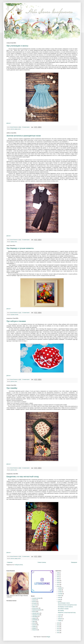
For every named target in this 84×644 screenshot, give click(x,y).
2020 (58, 579)
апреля (60, 615)
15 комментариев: (26, 556)
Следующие (10, 562)
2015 (58, 623)
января (60, 621)
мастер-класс (35, 608)
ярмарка (34, 628)
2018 (58, 582)
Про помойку (12, 388)
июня (60, 599)
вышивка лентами (14, 315)
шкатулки (34, 625)
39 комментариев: (26, 127)
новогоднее (35, 616)
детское (12, 129)
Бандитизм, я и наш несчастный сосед (23, 477)
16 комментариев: (26, 468)
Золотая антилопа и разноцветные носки (24, 136)
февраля (60, 619)
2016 (58, 586)
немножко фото (36, 613)
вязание (34, 600)
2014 (58, 625)
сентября (60, 594)
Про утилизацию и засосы (17, 46)
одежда (16, 129)
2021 (58, 577)
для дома (34, 603)
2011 (58, 631)
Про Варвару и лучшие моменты (20, 248)
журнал (34, 607)
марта (60, 617)
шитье (19, 129)
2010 (58, 633)
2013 (58, 627)
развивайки (35, 620)
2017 (58, 584)
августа (60, 596)
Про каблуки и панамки (16, 321)
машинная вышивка (37, 610)
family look (35, 630)
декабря (60, 588)
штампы (34, 626)
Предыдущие (74, 562)
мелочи (34, 611)
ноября (60, 590)
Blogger (48, 637)
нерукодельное (36, 615)
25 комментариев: (26, 240)
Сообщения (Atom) (19, 565)
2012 (58, 629)
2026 (58, 573)
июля (60, 597)
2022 (58, 575)
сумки (34, 622)
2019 (58, 581)
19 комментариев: (26, 313)
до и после (35, 605)
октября (60, 592)
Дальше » (9, 123)
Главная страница (42, 562)
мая (59, 601)
